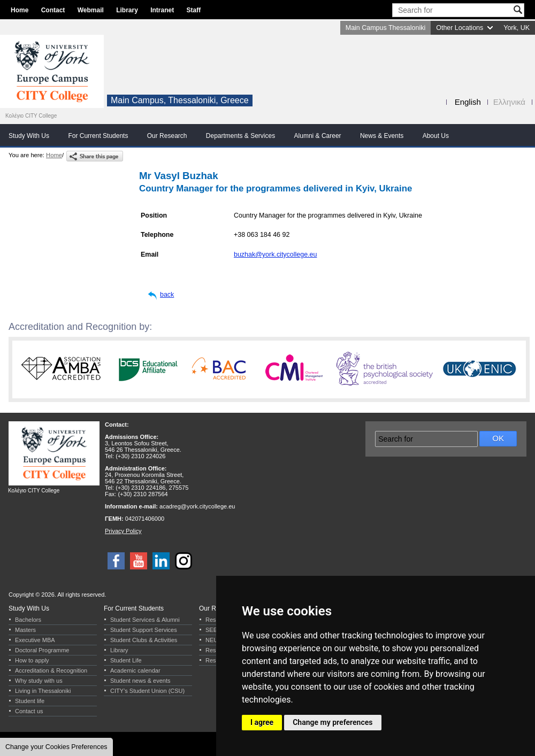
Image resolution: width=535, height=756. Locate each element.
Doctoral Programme (42, 650)
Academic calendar (135, 670)
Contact (53, 10)
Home (20, 10)
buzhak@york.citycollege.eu (275, 254)
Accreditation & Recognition (51, 670)
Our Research (167, 136)
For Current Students (98, 136)
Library (127, 10)
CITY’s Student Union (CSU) (147, 691)
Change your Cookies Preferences (56, 747)
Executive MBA (35, 640)
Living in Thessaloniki (43, 691)
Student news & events (140, 681)
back (167, 295)
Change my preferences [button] (333, 722)
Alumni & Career (318, 136)
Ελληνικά (509, 102)
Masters (25, 630)
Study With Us (29, 136)
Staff (194, 10)
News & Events (382, 136)
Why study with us (39, 681)
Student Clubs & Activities (144, 640)
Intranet (162, 10)
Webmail (91, 10)
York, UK (517, 28)
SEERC (216, 630)
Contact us (29, 711)
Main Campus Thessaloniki (385, 28)
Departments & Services (240, 136)
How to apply (32, 660)
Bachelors (28, 620)
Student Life (126, 660)
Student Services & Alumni (145, 620)
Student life (30, 701)
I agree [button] (262, 722)
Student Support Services (144, 630)
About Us (436, 136)
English (468, 102)
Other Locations (460, 28)
